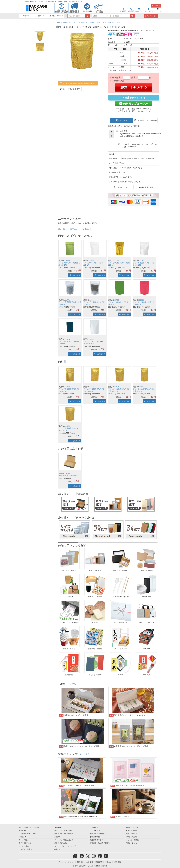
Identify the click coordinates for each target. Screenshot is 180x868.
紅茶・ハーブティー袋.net (64, 834)
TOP (58, 22)
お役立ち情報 (95, 837)
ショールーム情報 (132, 840)
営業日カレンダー (132, 843)
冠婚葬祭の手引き (96, 840)
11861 (92, 300)
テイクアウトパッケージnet (29, 827)
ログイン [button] (156, 6)
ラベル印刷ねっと (25, 843)
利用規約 (80, 862)
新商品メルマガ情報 (97, 834)
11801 (67, 300)
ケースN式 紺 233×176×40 (68, 476)
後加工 (41, 16)
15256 (67, 473)
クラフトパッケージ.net (63, 831)
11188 (117, 261)
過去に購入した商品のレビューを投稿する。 (76, 229)
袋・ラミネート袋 (80, 22)
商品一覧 (26, 16)
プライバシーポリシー (66, 862)
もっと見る (71, 684)
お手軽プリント (56, 16)
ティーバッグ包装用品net (64, 840)
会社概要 (90, 862)
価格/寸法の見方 (147, 187)
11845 (92, 387)
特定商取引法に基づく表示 (100, 843)
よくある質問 (95, 831)
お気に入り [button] (122, 120)
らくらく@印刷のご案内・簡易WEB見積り (78, 83)
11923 (142, 300)
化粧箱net (22, 837)
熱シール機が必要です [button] (70, 89)
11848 (67, 426)
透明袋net (58, 827)
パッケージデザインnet (27, 834)
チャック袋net (24, 840)
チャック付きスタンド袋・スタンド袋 (105, 22)
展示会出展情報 (131, 837)
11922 (117, 300)
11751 (142, 261)
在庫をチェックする (134, 98)
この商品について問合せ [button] (147, 120)
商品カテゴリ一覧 (132, 827)
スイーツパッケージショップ (65, 846)
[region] (108, 22)
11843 (67, 387)
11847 (142, 387)
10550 (67, 261)
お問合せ (108, 862)
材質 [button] (111, 134)
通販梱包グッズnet (61, 843)
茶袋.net (57, 837)
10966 (92, 261)
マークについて (122, 187)
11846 (117, 387)
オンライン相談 (131, 831)
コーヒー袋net (24, 846)
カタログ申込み (131, 834)
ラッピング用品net (26, 849)
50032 (92, 339)
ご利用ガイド (95, 827)
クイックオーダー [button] (151, 16)
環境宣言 (99, 862)
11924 (67, 339)
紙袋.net (57, 849)
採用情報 (117, 862)
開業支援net (23, 831)
